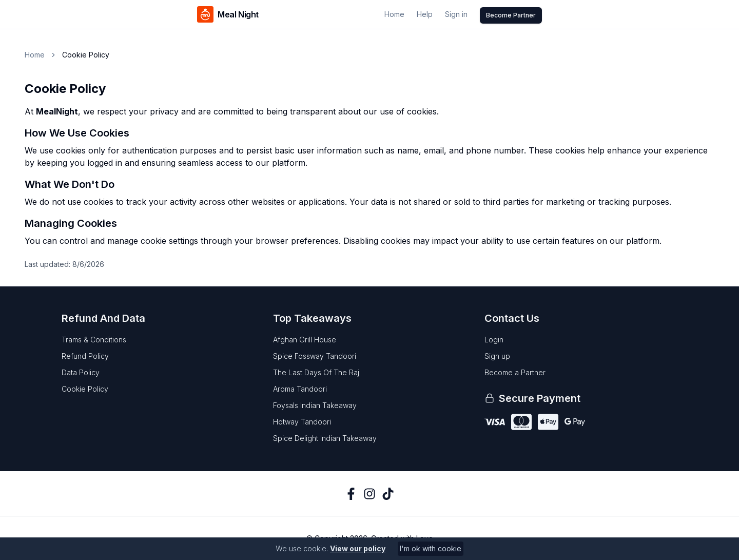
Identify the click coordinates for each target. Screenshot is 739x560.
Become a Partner (515, 372)
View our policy (358, 548)
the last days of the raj (316, 372)
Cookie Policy (85, 389)
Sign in (456, 14)
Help (425, 14)
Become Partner (511, 15)
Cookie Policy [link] (86, 55)
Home (394, 14)
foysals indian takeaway (315, 405)
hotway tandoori (302, 422)
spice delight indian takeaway (325, 438)
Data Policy (81, 372)
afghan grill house (305, 340)
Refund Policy (85, 356)
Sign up (497, 356)
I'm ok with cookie (431, 548)
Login (494, 340)
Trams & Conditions (94, 340)
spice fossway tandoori (315, 356)
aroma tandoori (300, 389)
